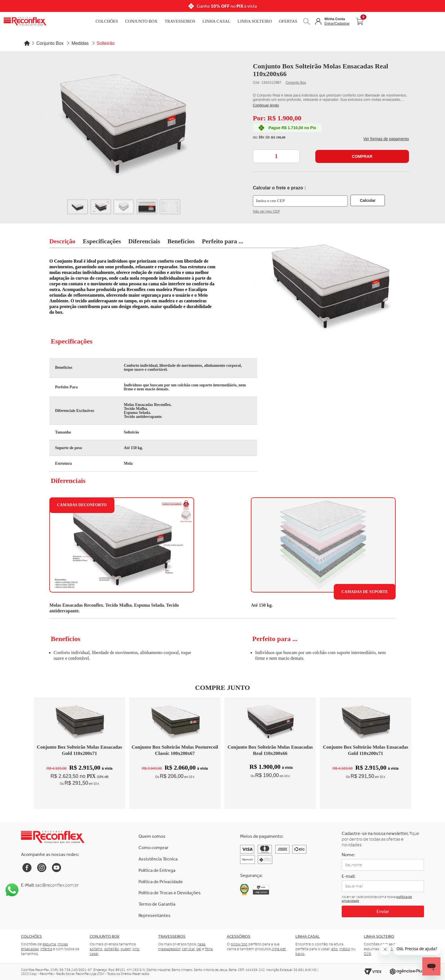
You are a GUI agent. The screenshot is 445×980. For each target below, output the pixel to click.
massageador (169, 949)
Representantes (155, 915)
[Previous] (86, 6)
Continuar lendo (266, 105)
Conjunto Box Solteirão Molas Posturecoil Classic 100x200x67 (175, 750)
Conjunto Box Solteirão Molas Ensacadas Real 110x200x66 (270, 750)
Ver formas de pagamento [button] (386, 139)
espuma (49, 944)
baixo (300, 954)
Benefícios (181, 241)
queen (126, 949)
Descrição (62, 241)
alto (334, 949)
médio (345, 949)
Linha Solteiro (255, 21)
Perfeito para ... (222, 241)
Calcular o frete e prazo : (279, 188)
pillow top (239, 944)
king (136, 949)
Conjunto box (105, 936)
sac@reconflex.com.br (57, 885)
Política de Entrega (157, 870)
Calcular (368, 200)
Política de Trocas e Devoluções (170, 893)
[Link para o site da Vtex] (373, 972)
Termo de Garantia (157, 904)
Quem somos (152, 836)
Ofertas (288, 21)
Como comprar (154, 848)
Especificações (102, 241)
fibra (209, 949)
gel (199, 949)
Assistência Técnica (158, 859)
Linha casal (308, 936)
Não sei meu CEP (266, 212)
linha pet (279, 949)
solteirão (112, 949)
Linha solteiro (379, 936)
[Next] (359, 6)
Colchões (107, 21)
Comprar (362, 156)
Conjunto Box (141, 21)
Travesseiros (180, 21)
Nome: (348, 855)
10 (261, 137)
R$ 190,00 (278, 137)
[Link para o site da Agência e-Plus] (407, 972)
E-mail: (349, 876)
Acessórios (239, 936)
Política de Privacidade (161, 882)
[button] (332, 21)
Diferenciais (144, 241)
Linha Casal (216, 21)
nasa (201, 944)
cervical (188, 949)
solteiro (96, 949)
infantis (46, 949)
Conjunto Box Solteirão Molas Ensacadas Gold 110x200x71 (79, 750)
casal (94, 954)
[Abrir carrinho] (360, 21)
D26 (368, 954)
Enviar (383, 911)
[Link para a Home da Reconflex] (53, 837)
